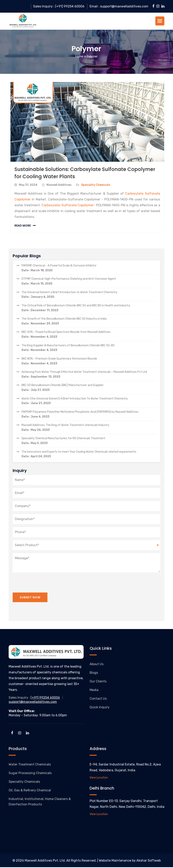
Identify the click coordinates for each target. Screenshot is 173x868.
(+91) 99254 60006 (45, 699)
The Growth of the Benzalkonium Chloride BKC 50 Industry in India (89, 322)
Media (94, 691)
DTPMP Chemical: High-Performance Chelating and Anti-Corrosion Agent (89, 283)
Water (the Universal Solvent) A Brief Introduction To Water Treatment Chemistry (89, 402)
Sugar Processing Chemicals (30, 774)
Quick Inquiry (100, 708)
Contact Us (98, 699)
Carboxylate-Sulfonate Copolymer (68, 206)
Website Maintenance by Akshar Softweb (130, 861)
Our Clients (98, 682)
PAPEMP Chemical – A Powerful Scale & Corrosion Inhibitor (89, 269)
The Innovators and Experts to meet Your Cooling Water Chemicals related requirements (89, 455)
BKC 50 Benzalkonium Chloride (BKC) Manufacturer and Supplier (89, 389)
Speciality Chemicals (96, 186)
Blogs (94, 673)
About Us (97, 665)
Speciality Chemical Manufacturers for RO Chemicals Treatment (89, 442)
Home (79, 57)
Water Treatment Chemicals (30, 765)
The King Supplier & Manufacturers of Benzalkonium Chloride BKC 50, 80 (89, 349)
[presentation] (43, 581)
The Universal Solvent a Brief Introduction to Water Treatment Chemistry (89, 296)
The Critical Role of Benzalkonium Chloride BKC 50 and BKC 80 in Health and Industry (89, 309)
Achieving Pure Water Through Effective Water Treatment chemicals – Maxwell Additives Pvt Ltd (89, 375)
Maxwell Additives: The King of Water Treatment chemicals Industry (89, 429)
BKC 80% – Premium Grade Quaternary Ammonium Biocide (89, 362)
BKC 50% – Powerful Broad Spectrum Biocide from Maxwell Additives (89, 336)
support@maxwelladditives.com (33, 703)
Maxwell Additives (59, 186)
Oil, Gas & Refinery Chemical (30, 791)
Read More (23, 226)
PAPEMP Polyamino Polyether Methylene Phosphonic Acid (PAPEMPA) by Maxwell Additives (89, 415)
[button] (160, 21)
